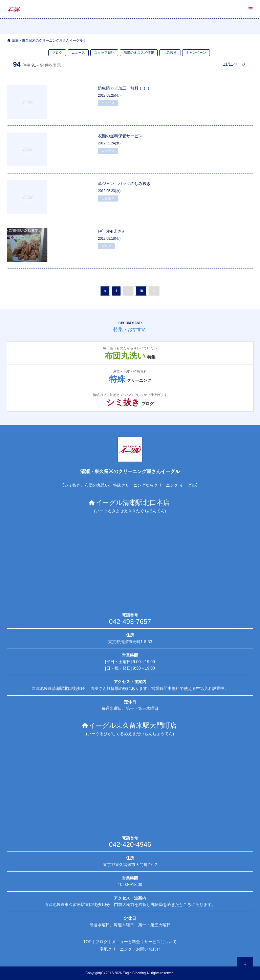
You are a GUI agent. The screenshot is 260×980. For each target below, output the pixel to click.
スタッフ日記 (104, 53)
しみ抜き (170, 53)
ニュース (78, 53)
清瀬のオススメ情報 (139, 53)
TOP (87, 942)
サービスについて (160, 942)
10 (141, 291)
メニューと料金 (126, 942)
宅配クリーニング (116, 949)
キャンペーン (196, 53)
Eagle (127, 973)
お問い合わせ (148, 949)
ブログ (57, 53)
